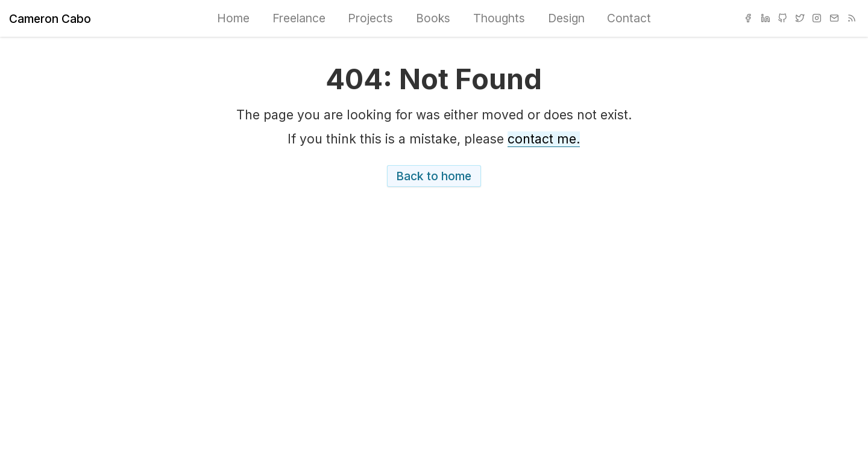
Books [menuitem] (433, 18)
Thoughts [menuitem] (499, 18)
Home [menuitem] (233, 18)
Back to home (434, 176)
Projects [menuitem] (370, 18)
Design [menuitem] (566, 18)
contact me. (544, 139)
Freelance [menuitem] (299, 18)
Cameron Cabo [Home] (50, 19)
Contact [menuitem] (629, 18)
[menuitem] (748, 19)
